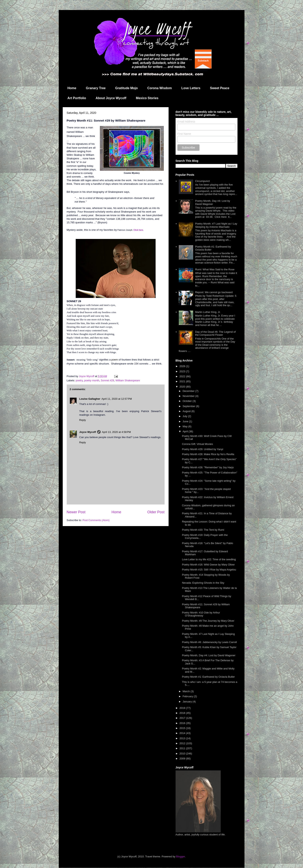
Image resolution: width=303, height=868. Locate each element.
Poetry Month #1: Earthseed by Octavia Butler (208, 677)
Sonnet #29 (108, 380)
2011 (183, 748)
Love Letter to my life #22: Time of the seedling (209, 559)
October (188, 401)
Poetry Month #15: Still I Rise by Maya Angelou (209, 570)
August (187, 411)
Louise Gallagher (90, 399)
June (186, 421)
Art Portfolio (77, 98)
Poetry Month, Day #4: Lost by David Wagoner (213, 202)
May (185, 426)
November (189, 396)
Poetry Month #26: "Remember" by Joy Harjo (208, 467)
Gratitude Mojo (127, 88)
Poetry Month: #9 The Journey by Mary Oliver (208, 621)
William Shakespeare (128, 380)
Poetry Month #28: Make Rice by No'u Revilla (208, 454)
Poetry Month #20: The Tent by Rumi (203, 530)
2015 (183, 728)
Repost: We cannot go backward (214, 292)
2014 (183, 733)
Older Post (156, 512)
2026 (183, 366)
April (186, 431)
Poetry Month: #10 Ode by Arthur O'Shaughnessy (201, 614)
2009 (183, 759)
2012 (183, 743)
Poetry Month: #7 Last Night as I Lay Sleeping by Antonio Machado (216, 225)
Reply (83, 420)
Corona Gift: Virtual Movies (197, 444)
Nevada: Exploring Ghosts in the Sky (203, 583)
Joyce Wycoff (88, 432)
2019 (183, 708)
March (187, 691)
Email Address (186, 122)
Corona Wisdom (160, 88)
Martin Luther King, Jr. (208, 312)
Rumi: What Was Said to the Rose (215, 269)
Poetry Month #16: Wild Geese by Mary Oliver (208, 565)
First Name (184, 134)
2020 (183, 387)
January (188, 702)
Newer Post (76, 512)
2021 (183, 381)
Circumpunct (202, 181)
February (188, 696)
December (189, 391)
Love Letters (191, 88)
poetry (79, 380)
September (189, 406)
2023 (183, 371)
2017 (183, 718)
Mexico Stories (147, 98)
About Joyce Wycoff (111, 98)
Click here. (139, 230)
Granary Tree (96, 88)
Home (72, 88)
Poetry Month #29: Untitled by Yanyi (203, 449)
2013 (183, 738)
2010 (183, 754)
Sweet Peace (220, 88)
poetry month (92, 380)
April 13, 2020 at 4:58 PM (116, 432)
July (185, 416)
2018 (183, 713)
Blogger (181, 857)
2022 (183, 376)
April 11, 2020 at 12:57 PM (117, 399)
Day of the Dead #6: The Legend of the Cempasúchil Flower (215, 333)
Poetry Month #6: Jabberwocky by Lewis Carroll (209, 642)
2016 (183, 723)
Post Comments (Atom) (96, 520)
